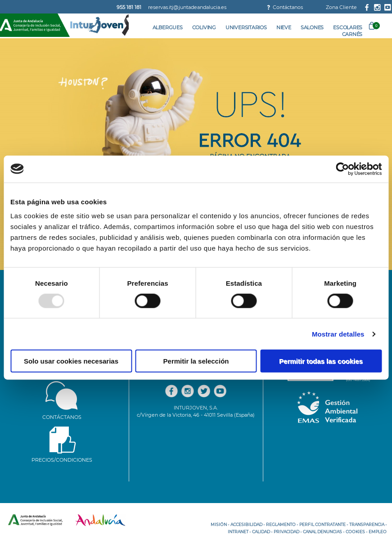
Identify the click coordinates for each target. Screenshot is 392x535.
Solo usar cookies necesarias (71, 361)
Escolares (348, 27)
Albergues (168, 27)
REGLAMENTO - (282, 524)
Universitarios (246, 27)
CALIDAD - (262, 532)
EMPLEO (378, 532)
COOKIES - (356, 532)
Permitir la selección (196, 361)
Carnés (352, 34)
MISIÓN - (220, 524)
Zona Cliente (341, 7)
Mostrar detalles (338, 334)
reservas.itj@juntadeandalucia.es (187, 7)
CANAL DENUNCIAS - (324, 532)
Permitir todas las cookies (321, 361)
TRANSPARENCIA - (368, 524)
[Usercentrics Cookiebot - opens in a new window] (342, 169)
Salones (312, 27)
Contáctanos (288, 7)
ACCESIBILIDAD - (248, 524)
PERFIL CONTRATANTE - (324, 524)
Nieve (284, 27)
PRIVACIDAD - (288, 532)
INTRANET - (239, 532)
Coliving (204, 27)
